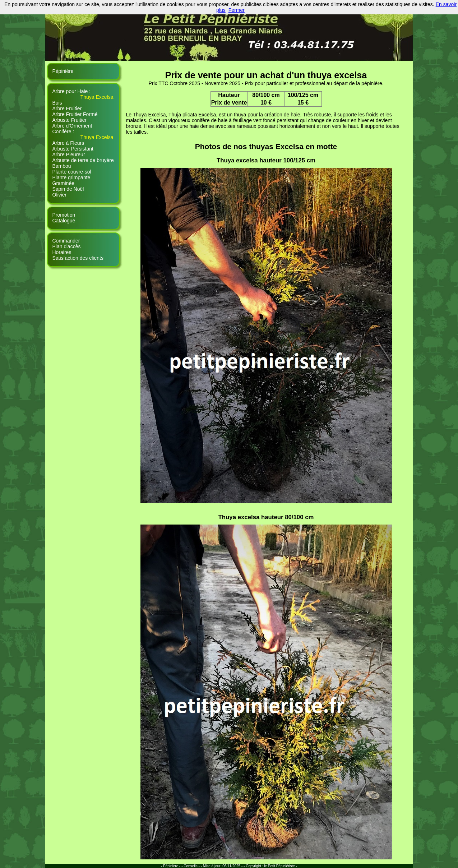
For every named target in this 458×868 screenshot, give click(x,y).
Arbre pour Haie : (72, 91)
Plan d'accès (67, 246)
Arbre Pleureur (69, 154)
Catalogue (64, 221)
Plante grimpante (71, 177)
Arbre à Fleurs (68, 143)
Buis (57, 103)
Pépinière (63, 71)
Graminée (63, 183)
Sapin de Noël (68, 189)
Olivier (60, 195)
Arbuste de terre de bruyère (83, 160)
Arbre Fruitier (67, 108)
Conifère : (63, 131)
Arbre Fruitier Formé (75, 114)
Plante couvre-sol (72, 172)
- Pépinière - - (172, 866)
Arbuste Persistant (73, 149)
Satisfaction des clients (78, 258)
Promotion (64, 215)
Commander (66, 241)
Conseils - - (193, 866)
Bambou (62, 166)
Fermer (237, 10)
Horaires (62, 252)
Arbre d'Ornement (72, 126)
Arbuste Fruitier (70, 120)
